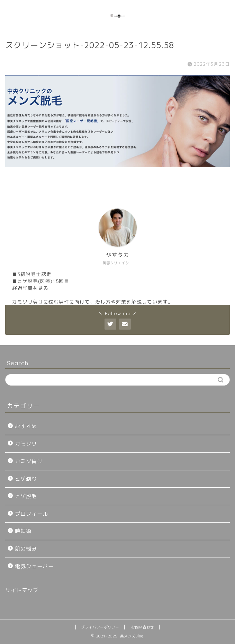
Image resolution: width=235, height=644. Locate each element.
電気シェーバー (34, 566)
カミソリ (26, 444)
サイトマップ (22, 590)
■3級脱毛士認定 (32, 274)
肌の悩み (26, 549)
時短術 (23, 531)
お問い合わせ (143, 627)
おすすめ (26, 426)
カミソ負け (29, 461)
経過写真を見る (30, 288)
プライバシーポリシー (100, 627)
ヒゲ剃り (26, 479)
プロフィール (31, 514)
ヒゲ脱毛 (26, 496)
